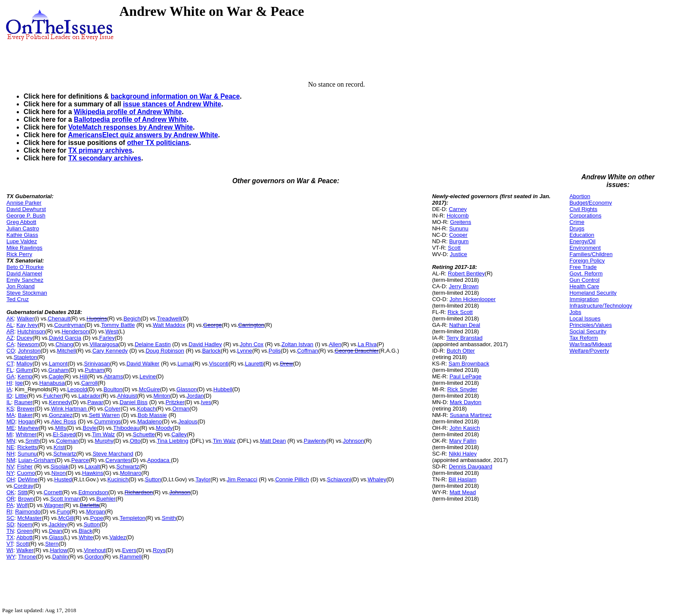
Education (582, 235)
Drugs (577, 228)
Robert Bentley (467, 273)
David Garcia (65, 338)
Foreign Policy (587, 261)
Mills (61, 428)
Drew (286, 364)
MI (9, 434)
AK (10, 319)
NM (11, 460)
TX (10, 537)
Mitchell (67, 351)
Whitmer (26, 434)
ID (9, 396)
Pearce (80, 460)
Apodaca (159, 460)
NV (10, 467)
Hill (84, 376)
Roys (159, 550)
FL (10, 370)
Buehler (106, 499)
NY (10, 473)
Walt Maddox (169, 325)
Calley (179, 434)
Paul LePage (465, 376)
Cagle (56, 376)
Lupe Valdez (22, 241)
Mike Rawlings (24, 248)
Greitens (461, 222)
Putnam (95, 370)
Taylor (203, 479)
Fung (64, 512)
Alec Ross (64, 421)
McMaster (29, 518)
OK (11, 492)
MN (11, 441)
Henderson (76, 331)
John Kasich (465, 428)
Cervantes (118, 460)
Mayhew (28, 428)
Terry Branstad (465, 338)
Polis (275, 351)
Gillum (24, 370)
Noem (25, 524)
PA (10, 505)
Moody (164, 428)
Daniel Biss (134, 402)
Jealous (188, 421)
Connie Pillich (292, 479)
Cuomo (26, 473)
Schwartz (65, 454)
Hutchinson (31, 331)
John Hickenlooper (473, 299)
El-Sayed (64, 434)
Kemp (25, 376)
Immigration (584, 299)
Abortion (580, 196)
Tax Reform (584, 338)
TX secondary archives (105, 158)
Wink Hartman (70, 409)
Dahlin (60, 557)
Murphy (104, 441)
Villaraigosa (104, 344)
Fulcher (53, 396)
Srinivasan (97, 364)
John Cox (252, 344)
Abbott (24, 537)
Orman (181, 409)
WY (11, 557)
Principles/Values (591, 325)
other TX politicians (158, 143)
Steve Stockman (27, 293)
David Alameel (24, 273)
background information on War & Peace (175, 96)
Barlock (211, 351)
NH (11, 454)
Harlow (58, 550)
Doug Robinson (165, 351)
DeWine (28, 479)
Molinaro (130, 473)
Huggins (97, 319)
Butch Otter (461, 351)
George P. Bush (26, 216)
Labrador (90, 396)
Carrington (251, 325)
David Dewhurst (26, 209)
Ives (206, 402)
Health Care (584, 286)
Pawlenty (315, 441)
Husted (63, 479)
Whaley (377, 479)
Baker (25, 415)
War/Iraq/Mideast (591, 344)
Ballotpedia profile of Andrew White (130, 119)
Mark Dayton (466, 402)
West (112, 331)
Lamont (58, 364)
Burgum (459, 241)
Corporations (585, 216)
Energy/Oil (583, 241)
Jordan (195, 396)
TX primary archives (100, 150)
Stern (52, 544)
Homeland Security (593, 293)
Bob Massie (152, 415)
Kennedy (60, 402)
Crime (577, 222)
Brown (26, 499)
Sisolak (60, 467)
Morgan (96, 512)
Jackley (58, 524)
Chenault (59, 319)
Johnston (29, 351)
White (86, 537)
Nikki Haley (463, 454)
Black (85, 531)
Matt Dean (273, 441)
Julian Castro (23, 228)
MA (11, 415)
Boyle (90, 428)
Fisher (25, 467)
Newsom (28, 344)
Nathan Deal (464, 325)
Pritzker (175, 402)
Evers (129, 550)
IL (9, 402)
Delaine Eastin (153, 344)
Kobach (146, 409)
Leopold (77, 389)
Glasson (187, 389)
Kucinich (118, 479)
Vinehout (95, 550)
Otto (135, 441)
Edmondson (93, 492)
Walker (26, 319)
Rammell (131, 557)
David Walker (143, 364)
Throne (27, 557)
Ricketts (27, 447)
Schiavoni (339, 479)
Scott (22, 544)
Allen (335, 344)
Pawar (95, 402)
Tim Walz (103, 434)
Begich (132, 319)
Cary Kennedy (110, 351)
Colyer (112, 409)
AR (10, 331)
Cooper (458, 235)
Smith (32, 441)
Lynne (245, 351)
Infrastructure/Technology (601, 306)
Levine (148, 376)
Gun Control (585, 280)
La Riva (367, 344)
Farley (107, 338)
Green (25, 531)
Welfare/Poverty (589, 351)
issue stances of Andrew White (172, 104)
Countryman (69, 325)
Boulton (113, 389)
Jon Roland (21, 286)
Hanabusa (52, 383)
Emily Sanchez (25, 280)
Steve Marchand (113, 454)
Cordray (24, 486)
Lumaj (185, 364)
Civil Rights (584, 209)
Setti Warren (104, 415)
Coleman (67, 441)
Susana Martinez (471, 415)
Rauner (23, 402)
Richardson (139, 492)
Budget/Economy (591, 203)
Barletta (89, 505)
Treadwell (169, 319)
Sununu (27, 454)
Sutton (153, 479)
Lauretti (254, 364)
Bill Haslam (462, 479)
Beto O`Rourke (25, 267)
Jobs (575, 312)
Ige (19, 383)
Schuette (144, 434)
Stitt (22, 492)
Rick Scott (460, 312)
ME (11, 428)
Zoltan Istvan (297, 344)
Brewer (26, 409)
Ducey (25, 338)
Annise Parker (24, 203)
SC (10, 518)
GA (11, 376)
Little (21, 396)
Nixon (59, 473)
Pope (97, 518)
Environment (585, 248)
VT (10, 544)
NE (10, 447)
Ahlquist (127, 396)
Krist (59, 447)
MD (11, 421)
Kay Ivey (27, 325)
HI (9, 383)
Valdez (118, 537)
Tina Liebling (172, 441)
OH (11, 479)
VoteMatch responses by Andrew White (130, 127)
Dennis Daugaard (471, 467)
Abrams (114, 376)
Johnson (353, 441)
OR (11, 499)
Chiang (64, 344)
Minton (162, 396)
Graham (59, 370)
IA (9, 389)
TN (10, 531)
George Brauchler (357, 351)
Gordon (94, 557)
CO (11, 351)
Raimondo (28, 512)
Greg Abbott (21, 222)
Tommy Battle (118, 325)
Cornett (53, 492)
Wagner (54, 505)
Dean (56, 531)
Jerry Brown (464, 286)
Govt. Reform (586, 273)
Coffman (308, 351)
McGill (66, 518)
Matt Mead (462, 492)
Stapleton (26, 357)
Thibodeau (126, 428)
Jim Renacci (242, 479)
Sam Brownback (469, 364)
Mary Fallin (463, 441)
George (212, 325)
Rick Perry (19, 254)
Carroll (89, 383)
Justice (458, 254)
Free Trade (583, 267)
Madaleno (150, 421)
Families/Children (591, 254)
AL (10, 325)
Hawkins (92, 473)
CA (10, 344)
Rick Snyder (462, 389)
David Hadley (205, 344)
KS (10, 409)
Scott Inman (65, 499)
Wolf (22, 505)
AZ (10, 338)
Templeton (133, 518)
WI (10, 550)
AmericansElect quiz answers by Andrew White (143, 135)
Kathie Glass (22, 235)
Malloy (24, 364)
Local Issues (585, 319)
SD (10, 524)
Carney (458, 209)
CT (10, 364)
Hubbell (223, 389)
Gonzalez (61, 415)
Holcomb (458, 216)
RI (9, 512)
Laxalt (92, 467)
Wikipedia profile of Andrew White (128, 112)
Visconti (219, 364)
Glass (56, 537)
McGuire (150, 389)
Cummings (107, 421)
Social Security (588, 331)
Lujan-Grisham (36, 460)
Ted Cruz (18, 299)
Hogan (26, 421)
